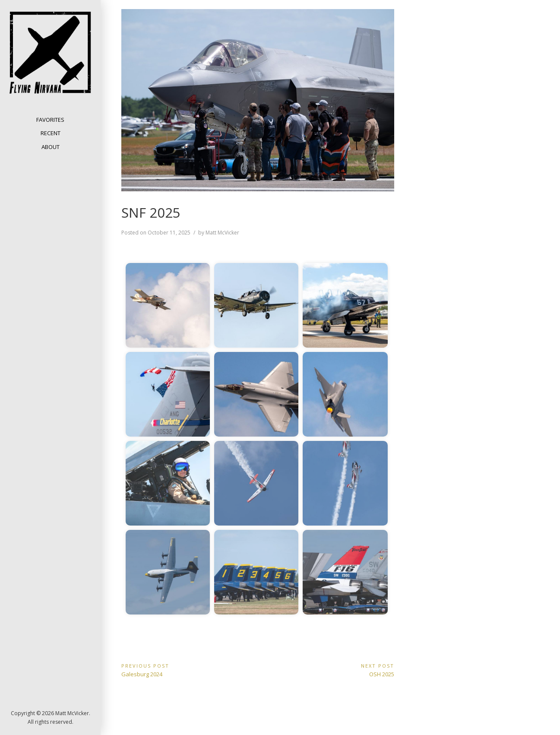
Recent (51, 133)
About (51, 147)
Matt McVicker (222, 233)
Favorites (50, 120)
